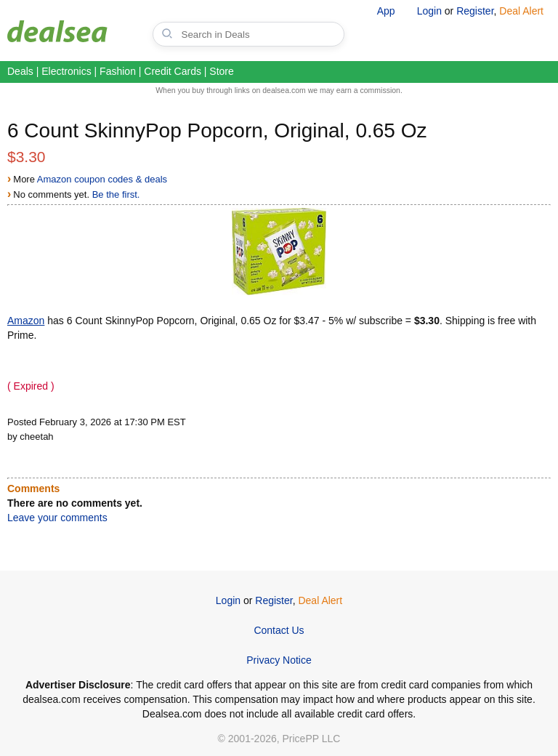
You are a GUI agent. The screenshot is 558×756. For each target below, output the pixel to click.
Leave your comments (57, 518)
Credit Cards (173, 71)
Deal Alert (521, 11)
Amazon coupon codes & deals (102, 179)
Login (429, 11)
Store (221, 71)
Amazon (26, 321)
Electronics (66, 71)
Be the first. (116, 194)
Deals (20, 71)
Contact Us (279, 630)
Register (475, 11)
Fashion (118, 71)
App (386, 11)
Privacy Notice (279, 660)
